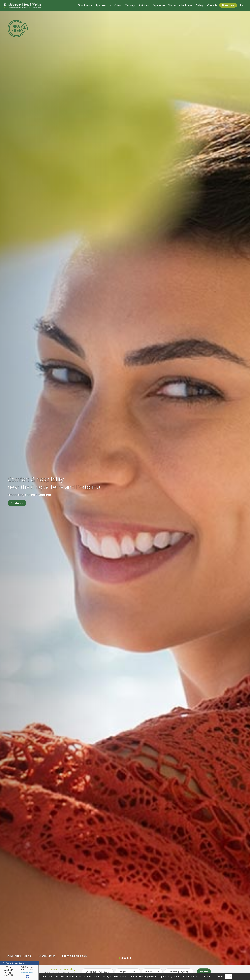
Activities (144, 5)
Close (228, 977)
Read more (17, 503)
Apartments (103, 5)
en (242, 5)
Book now (228, 5)
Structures (85, 5)
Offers (118, 5)
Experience (159, 5)
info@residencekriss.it (74, 956)
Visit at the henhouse (180, 5)
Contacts (212, 5)
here (116, 977)
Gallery (200, 5)
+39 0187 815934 (46, 956)
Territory (130, 5)
